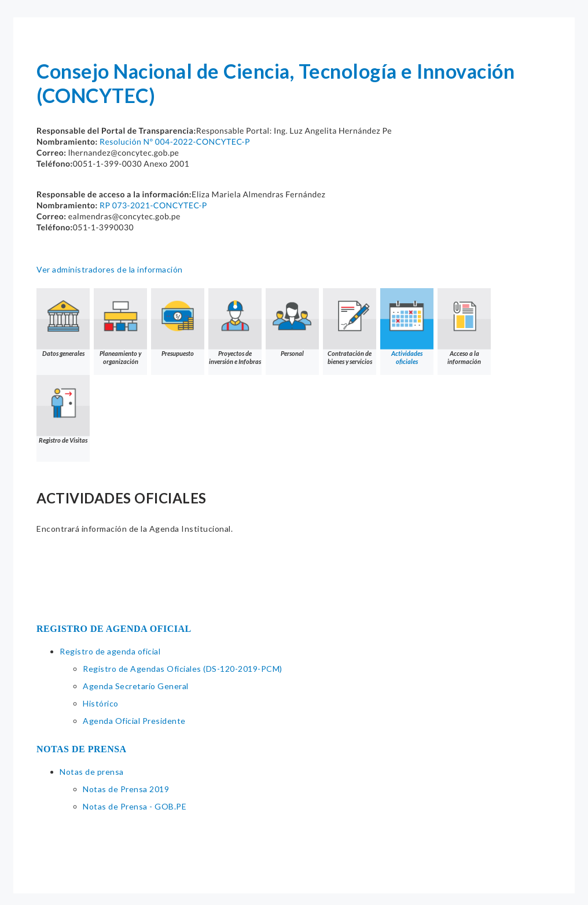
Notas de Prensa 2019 (126, 789)
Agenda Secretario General (136, 686)
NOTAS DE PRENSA (82, 749)
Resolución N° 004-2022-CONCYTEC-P (175, 141)
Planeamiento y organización (120, 327)
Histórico (101, 703)
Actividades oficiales (407, 327)
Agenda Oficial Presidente (134, 721)
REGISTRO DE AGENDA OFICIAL (114, 629)
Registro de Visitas (63, 409)
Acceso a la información (464, 327)
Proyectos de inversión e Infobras (235, 327)
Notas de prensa (92, 772)
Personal (292, 323)
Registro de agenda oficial (110, 651)
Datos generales (63, 323)
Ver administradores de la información (110, 269)
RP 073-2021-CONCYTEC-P (153, 205)
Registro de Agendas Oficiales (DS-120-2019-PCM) (183, 669)
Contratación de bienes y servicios (350, 327)
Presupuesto (178, 323)
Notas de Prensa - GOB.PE (135, 806)
